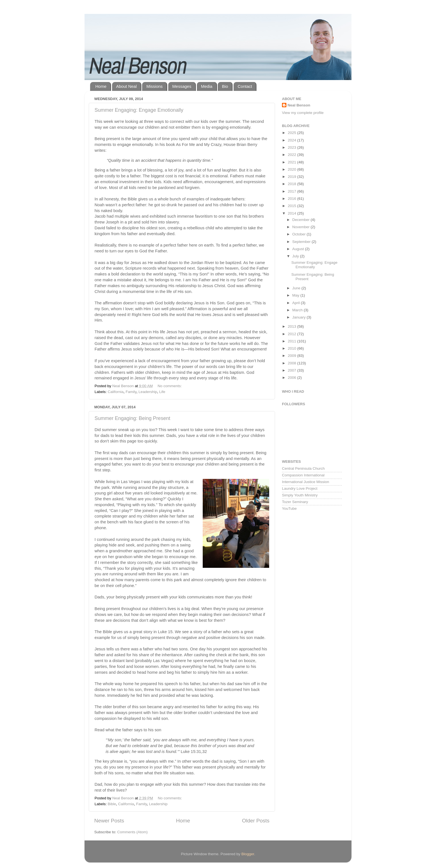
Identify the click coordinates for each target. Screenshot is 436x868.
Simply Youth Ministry (300, 495)
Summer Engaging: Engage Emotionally (139, 110)
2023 (293, 147)
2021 (293, 162)
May (296, 295)
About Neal (127, 86)
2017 (293, 191)
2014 (293, 213)
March (298, 310)
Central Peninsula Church (303, 468)
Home (101, 86)
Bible (112, 804)
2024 (293, 140)
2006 (293, 378)
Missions (154, 86)
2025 (293, 133)
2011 (293, 341)
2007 (293, 370)
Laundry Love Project (300, 488)
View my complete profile (303, 113)
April (297, 303)
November (301, 227)
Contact (245, 86)
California (116, 392)
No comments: (170, 386)
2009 (293, 356)
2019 (293, 177)
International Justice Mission (306, 482)
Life (162, 392)
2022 (293, 155)
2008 (293, 363)
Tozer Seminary (295, 502)
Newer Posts (109, 821)
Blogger (248, 854)
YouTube (289, 508)
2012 (293, 334)
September (302, 242)
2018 (293, 184)
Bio (225, 86)
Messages (182, 86)
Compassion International (303, 475)
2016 (293, 199)
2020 (293, 169)
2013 (293, 326)
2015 (293, 206)
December (301, 220)
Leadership (148, 392)
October (299, 234)
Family (131, 392)
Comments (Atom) (133, 832)
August (299, 249)
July (296, 256)
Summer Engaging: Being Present (132, 418)
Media (207, 86)
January (299, 317)
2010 (293, 348)
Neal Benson (299, 105)
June (297, 288)
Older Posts (256, 821)
